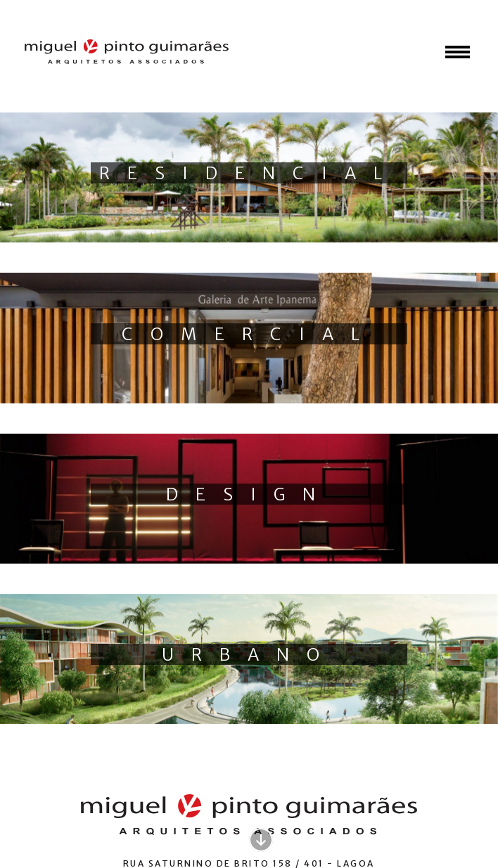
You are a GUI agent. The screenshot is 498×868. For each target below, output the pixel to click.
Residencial (249, 173)
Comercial (249, 334)
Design (249, 494)
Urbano (249, 655)
